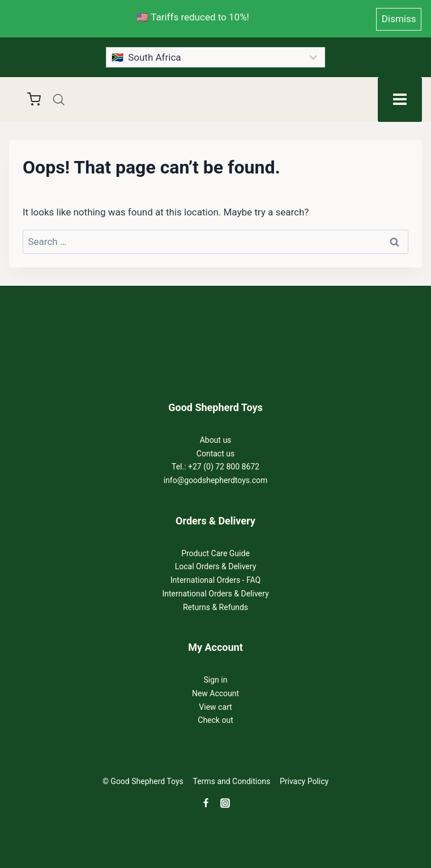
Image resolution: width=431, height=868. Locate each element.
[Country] (215, 56)
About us (216, 438)
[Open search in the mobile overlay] (59, 98)
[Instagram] (225, 802)
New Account (215, 692)
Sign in (216, 678)
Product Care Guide (215, 552)
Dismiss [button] (399, 18)
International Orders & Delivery (215, 592)
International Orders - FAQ (215, 578)
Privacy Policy (304, 780)
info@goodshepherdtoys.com (216, 479)
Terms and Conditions (232, 780)
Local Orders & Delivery (216, 565)
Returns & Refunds (215, 606)
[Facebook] (206, 802)
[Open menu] (400, 98)
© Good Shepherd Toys (143, 780)
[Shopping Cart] (28, 98)
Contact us (215, 452)
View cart (215, 705)
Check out (215, 719)
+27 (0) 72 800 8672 (224, 465)
